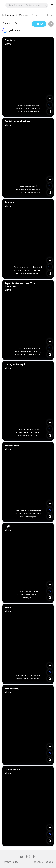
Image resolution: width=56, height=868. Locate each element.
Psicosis (9, 202)
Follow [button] (39, 24)
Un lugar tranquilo (16, 364)
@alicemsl (24, 15)
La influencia (12, 769)
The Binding (12, 688)
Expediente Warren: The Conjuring (20, 285)
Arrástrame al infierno (18, 121)
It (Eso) (9, 526)
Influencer (8, 15)
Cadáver (10, 40)
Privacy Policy (10, 862)
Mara (8, 607)
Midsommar (12, 445)
